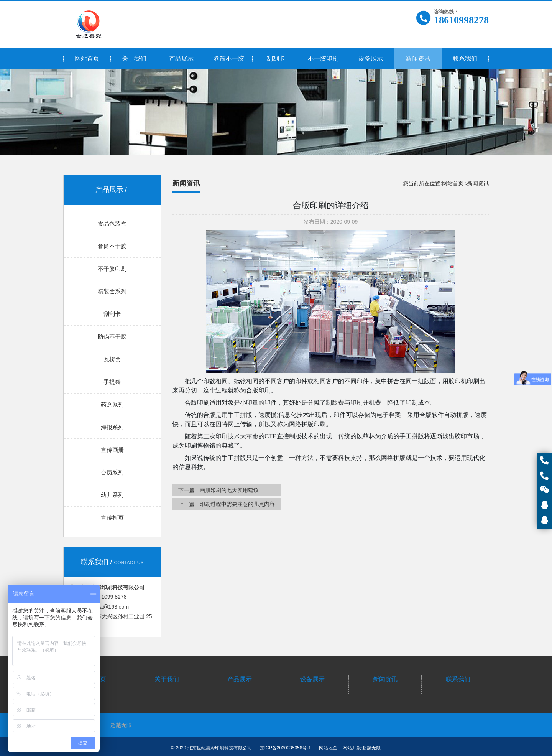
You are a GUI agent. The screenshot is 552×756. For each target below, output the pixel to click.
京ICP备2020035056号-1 (285, 748)
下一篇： (219, 490)
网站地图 (328, 748)
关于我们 (167, 679)
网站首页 (453, 183)
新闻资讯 (385, 679)
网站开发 (352, 748)
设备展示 (312, 679)
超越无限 (121, 725)
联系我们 (458, 679)
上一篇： (227, 504)
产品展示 (240, 679)
